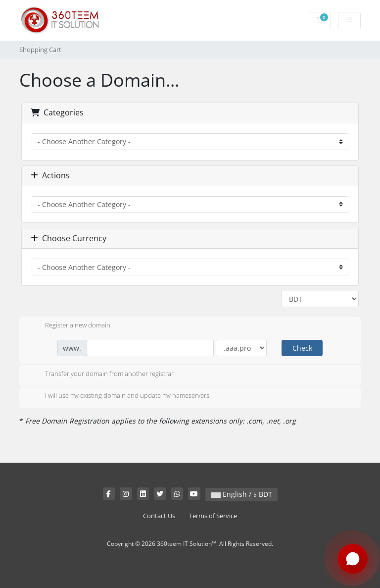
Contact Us (159, 516)
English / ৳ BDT (241, 494)
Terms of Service (213, 516)
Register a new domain (70, 326)
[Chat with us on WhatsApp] (353, 559)
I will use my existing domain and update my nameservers (119, 396)
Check (302, 348)
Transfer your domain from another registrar (101, 374)
